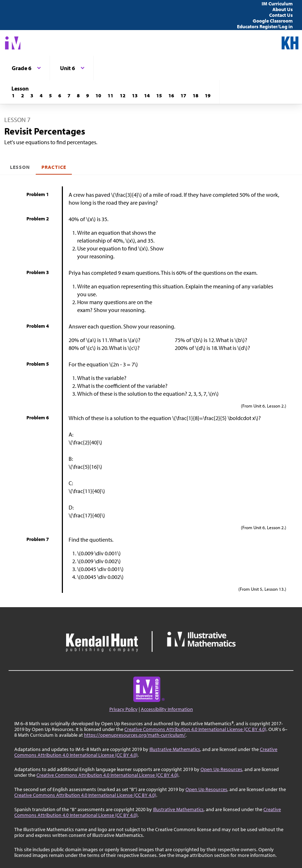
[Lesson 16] (171, 96)
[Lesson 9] (88, 96)
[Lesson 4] (41, 96)
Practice (54, 167)
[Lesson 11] (110, 96)
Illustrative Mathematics (175, 749)
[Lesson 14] (147, 96)
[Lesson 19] (208, 96)
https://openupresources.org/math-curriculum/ (135, 735)
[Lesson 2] (23, 96)
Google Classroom (273, 21)
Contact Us (281, 15)
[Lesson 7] (69, 96)
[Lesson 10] (98, 96)
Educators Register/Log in (265, 26)
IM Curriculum (277, 4)
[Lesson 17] (183, 96)
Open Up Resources (221, 769)
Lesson (20, 167)
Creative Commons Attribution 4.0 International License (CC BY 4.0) (195, 729)
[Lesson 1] (13, 96)
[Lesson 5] (50, 96)
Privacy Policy (123, 709)
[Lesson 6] (60, 96)
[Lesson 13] (135, 96)
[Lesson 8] (78, 96)
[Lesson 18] (195, 96)
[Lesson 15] (159, 96)
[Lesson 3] (32, 96)
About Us (283, 9)
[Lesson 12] (123, 96)
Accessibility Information (167, 709)
